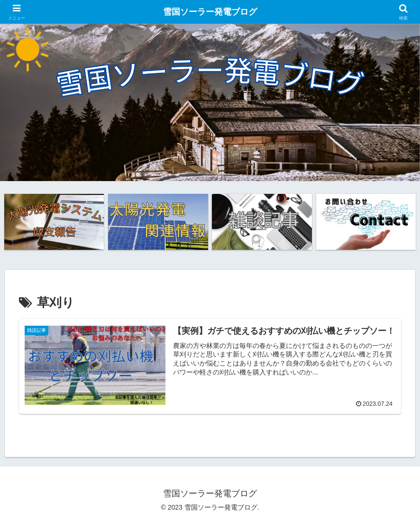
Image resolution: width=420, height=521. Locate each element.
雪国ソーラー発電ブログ (210, 12)
